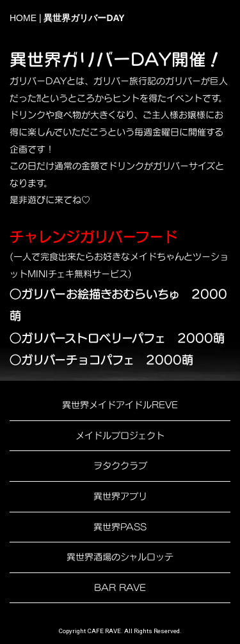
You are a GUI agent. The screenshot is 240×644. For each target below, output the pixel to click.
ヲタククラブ (120, 465)
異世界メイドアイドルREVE (120, 405)
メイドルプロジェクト (120, 435)
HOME (23, 18)
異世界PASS (120, 527)
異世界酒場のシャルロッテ (120, 557)
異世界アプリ (120, 496)
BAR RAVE (120, 587)
